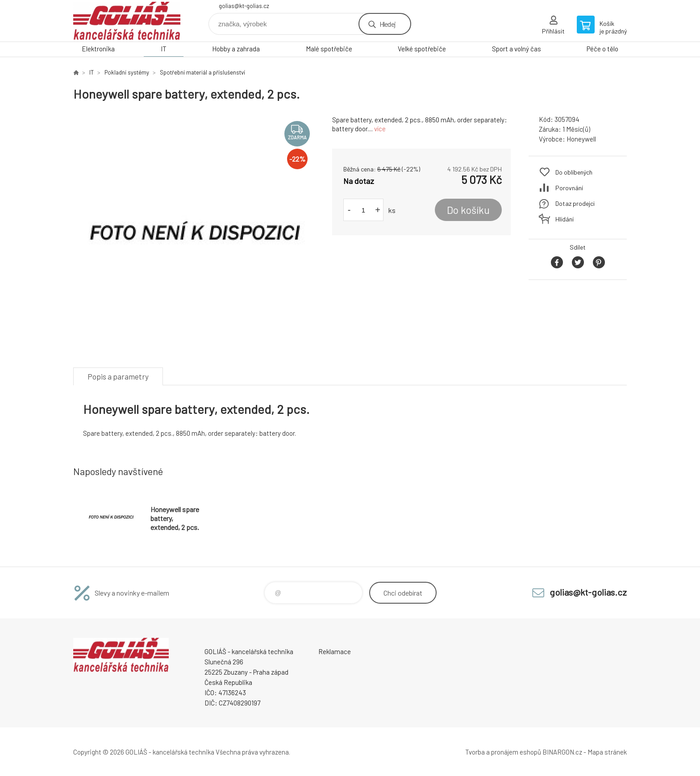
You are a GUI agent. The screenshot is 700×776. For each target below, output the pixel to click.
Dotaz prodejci (575, 203)
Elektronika (98, 49)
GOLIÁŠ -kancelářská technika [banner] (127, 21)
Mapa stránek (607, 752)
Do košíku (468, 210)
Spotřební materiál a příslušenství (202, 72)
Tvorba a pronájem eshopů (503, 752)
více (380, 129)
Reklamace (335, 651)
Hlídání (565, 219)
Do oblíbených (574, 172)
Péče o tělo (602, 49)
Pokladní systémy (127, 72)
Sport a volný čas (517, 49)
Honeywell (581, 139)
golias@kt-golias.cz (244, 6)
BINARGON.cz (562, 752)
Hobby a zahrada (236, 49)
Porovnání (569, 188)
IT (164, 49)
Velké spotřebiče (422, 49)
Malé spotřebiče (329, 49)
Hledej (387, 24)
